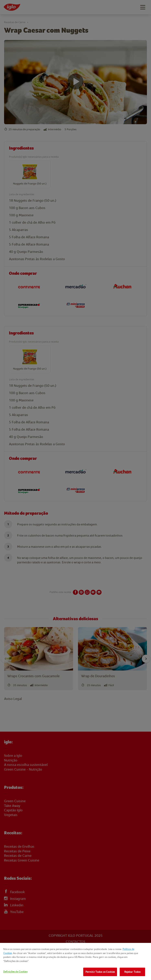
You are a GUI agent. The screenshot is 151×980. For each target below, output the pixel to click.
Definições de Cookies (15, 972)
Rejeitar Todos (132, 972)
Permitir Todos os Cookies (100, 972)
